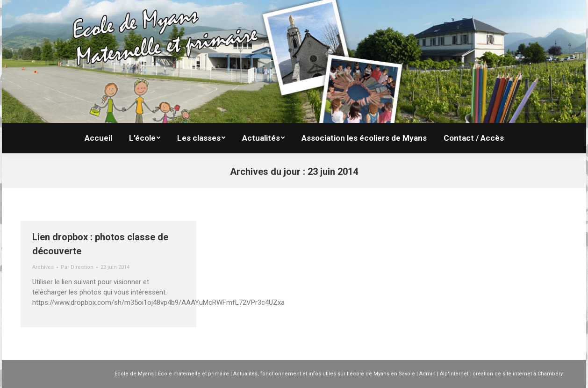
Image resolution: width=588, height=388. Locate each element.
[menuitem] (98, 138)
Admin (427, 374)
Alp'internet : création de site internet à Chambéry (501, 374)
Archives (43, 267)
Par (77, 267)
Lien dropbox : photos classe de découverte (100, 244)
